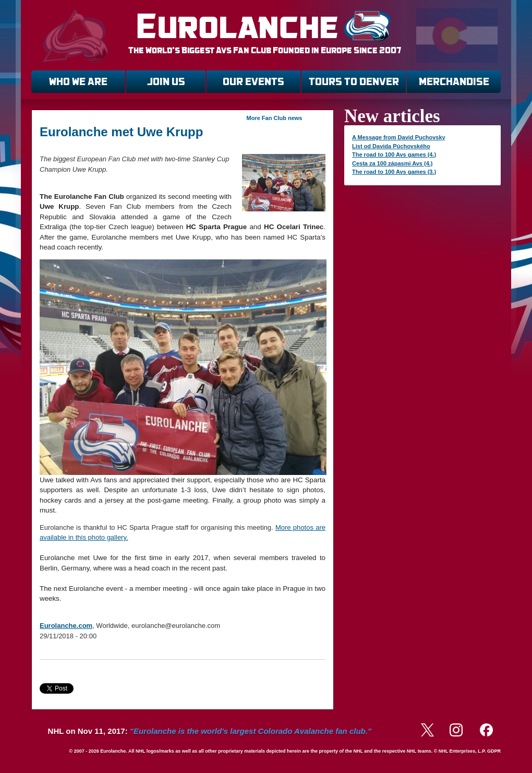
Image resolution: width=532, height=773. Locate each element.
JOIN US (166, 82)
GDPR (494, 751)
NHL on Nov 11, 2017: (210, 731)
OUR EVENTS (253, 82)
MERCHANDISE (454, 82)
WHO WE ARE (78, 82)
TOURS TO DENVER (354, 82)
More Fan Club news (275, 118)
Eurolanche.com (66, 626)
